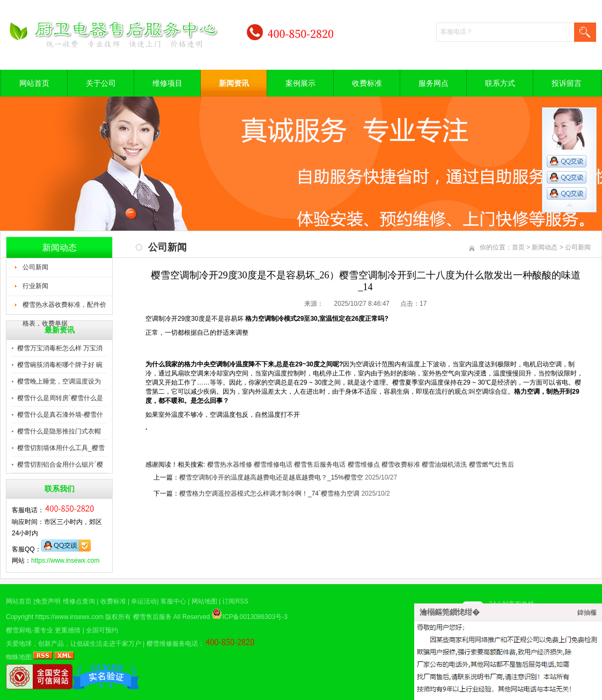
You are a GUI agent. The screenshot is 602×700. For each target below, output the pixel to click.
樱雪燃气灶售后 (491, 465)
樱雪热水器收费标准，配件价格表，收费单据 (64, 308)
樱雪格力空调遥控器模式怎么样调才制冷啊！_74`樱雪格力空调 (269, 493)
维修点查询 (79, 601)
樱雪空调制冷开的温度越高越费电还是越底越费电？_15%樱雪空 (271, 477)
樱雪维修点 (364, 465)
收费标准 (367, 83)
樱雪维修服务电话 (172, 644)
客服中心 (173, 601)
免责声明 (48, 601)
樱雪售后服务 (152, 617)
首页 (518, 247)
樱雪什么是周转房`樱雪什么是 (60, 398)
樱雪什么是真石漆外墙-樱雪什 (60, 415)
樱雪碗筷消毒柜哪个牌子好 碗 (60, 365)
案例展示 (300, 83)
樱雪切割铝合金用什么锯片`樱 (60, 465)
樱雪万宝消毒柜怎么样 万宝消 (60, 348)
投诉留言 (567, 83)
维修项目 (167, 83)
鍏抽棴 (587, 613)
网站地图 (204, 601)
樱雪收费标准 (401, 465)
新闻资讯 (234, 83)
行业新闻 (35, 286)
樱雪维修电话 (273, 465)
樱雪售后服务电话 (320, 465)
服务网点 (434, 83)
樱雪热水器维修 (230, 465)
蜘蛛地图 (19, 657)
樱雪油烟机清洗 (444, 465)
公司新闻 (35, 267)
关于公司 (101, 83)
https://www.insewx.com (65, 561)
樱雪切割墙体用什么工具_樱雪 (61, 448)
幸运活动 (144, 601)
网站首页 (34, 83)
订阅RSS (235, 601)
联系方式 (500, 83)
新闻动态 (545, 247)
